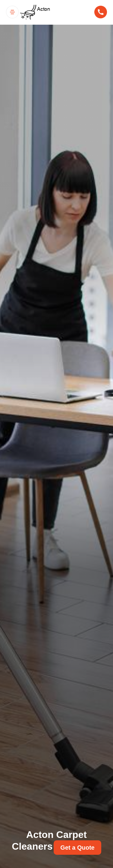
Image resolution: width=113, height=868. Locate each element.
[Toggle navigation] (12, 12)
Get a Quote (77, 848)
